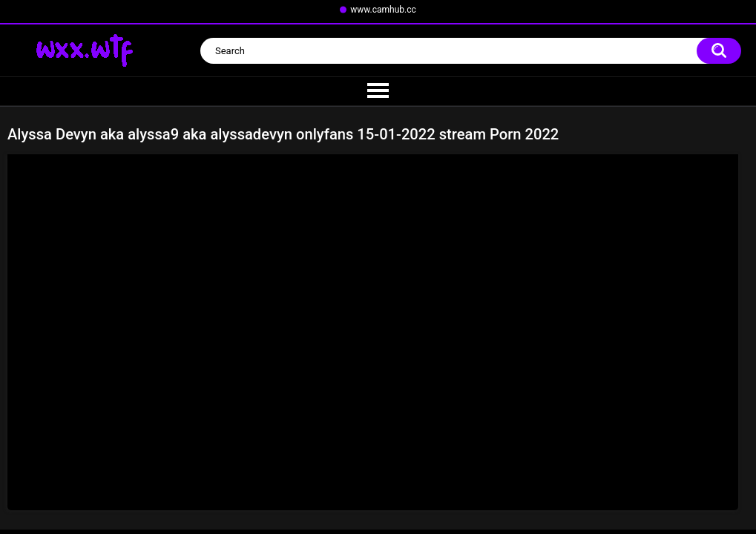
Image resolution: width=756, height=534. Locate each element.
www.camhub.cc (383, 10)
